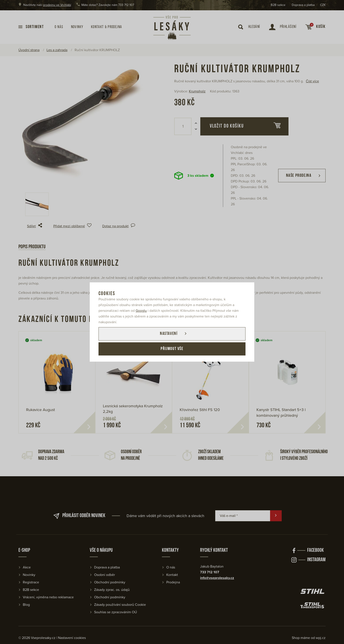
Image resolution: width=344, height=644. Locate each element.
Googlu (141, 310)
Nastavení (168, 334)
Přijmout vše (172, 349)
